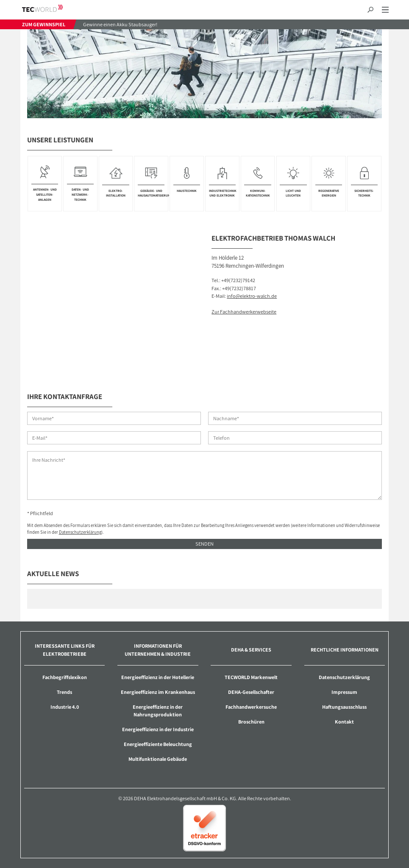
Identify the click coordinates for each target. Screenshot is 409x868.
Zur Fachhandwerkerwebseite (244, 312)
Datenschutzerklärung (80, 532)
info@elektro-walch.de (252, 296)
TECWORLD (50, 8)
